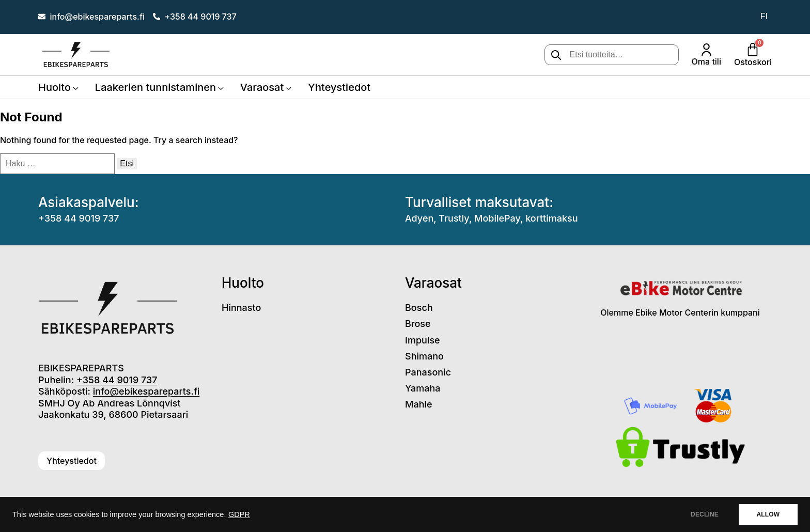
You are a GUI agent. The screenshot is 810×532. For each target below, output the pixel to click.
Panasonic (428, 372)
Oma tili (706, 61)
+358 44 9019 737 (79, 218)
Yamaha (423, 388)
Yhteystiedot (339, 87)
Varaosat (262, 87)
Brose (418, 324)
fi (764, 16)
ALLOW (768, 514)
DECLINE (704, 514)
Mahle (419, 404)
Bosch (419, 308)
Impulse (423, 340)
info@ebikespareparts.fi (146, 391)
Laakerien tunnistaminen (155, 87)
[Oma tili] (706, 50)
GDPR (239, 514)
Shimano (424, 356)
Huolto (54, 87)
